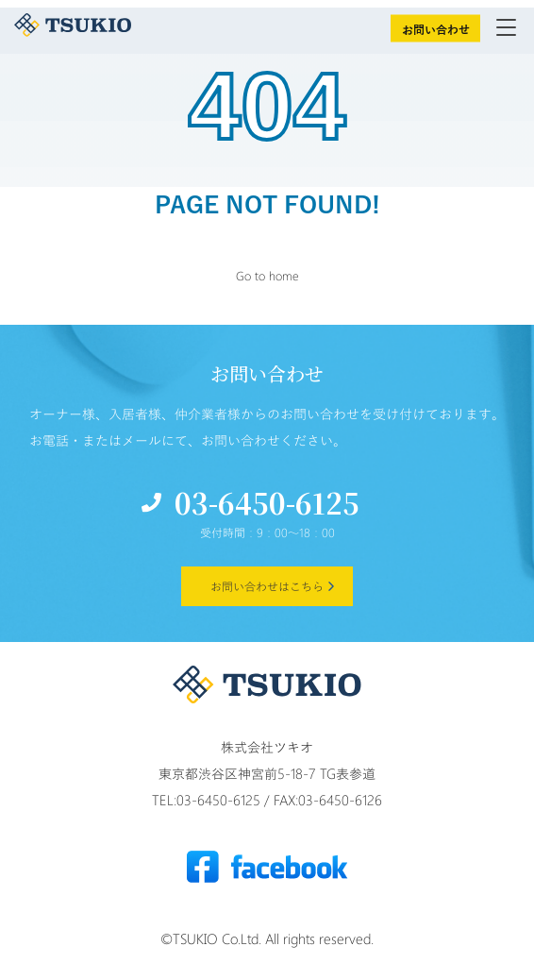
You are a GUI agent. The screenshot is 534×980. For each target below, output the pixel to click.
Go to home (267, 276)
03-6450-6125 (267, 502)
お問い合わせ (436, 30)
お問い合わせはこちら (267, 586)
